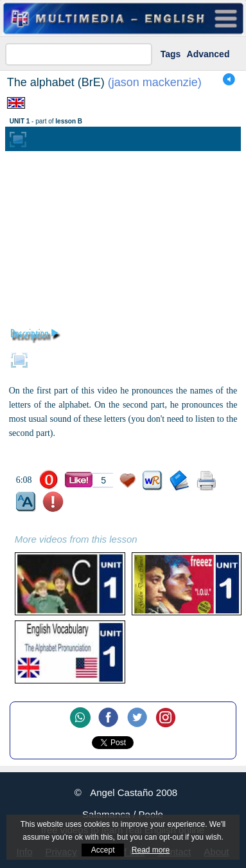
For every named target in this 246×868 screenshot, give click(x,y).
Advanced (208, 54)
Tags (171, 54)
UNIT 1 (20, 121)
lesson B (69, 121)
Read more (151, 850)
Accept (103, 850)
